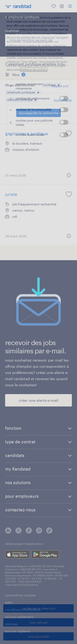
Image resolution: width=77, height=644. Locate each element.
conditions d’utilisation (23, 609)
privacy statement (19, 617)
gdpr (9, 602)
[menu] (70, 6)
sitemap (11, 624)
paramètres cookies (20, 595)
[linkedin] (8, 532)
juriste (11, 194)
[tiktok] (49, 532)
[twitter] (18, 532)
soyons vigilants (18, 631)
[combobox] (38, 40)
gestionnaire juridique (27, 133)
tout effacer (63, 100)
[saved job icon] (69, 133)
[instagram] (39, 532)
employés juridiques (24, 17)
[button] (59, 85)
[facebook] (29, 532)
